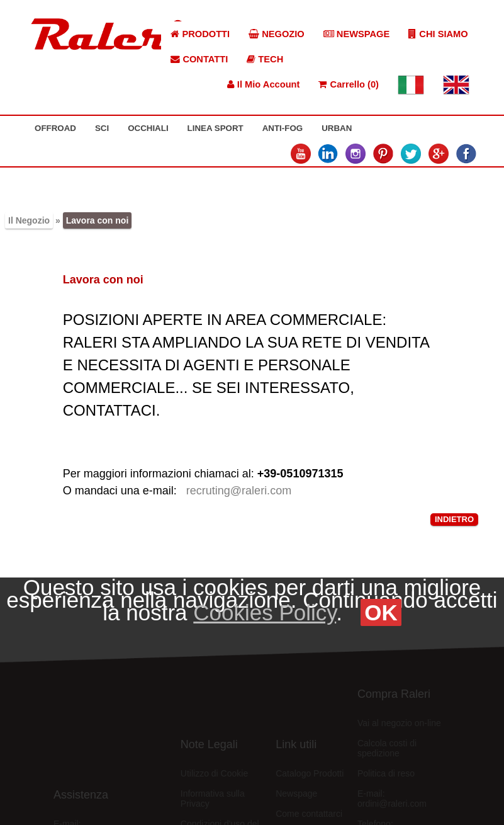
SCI (102, 128)
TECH (265, 59)
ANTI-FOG (283, 128)
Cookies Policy (265, 612)
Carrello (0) (348, 84)
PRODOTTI (200, 34)
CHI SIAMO (438, 34)
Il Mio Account (264, 84)
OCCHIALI (148, 128)
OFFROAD (55, 128)
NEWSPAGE (357, 34)
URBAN (337, 128)
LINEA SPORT (216, 128)
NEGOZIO (277, 34)
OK (381, 612)
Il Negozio (29, 220)
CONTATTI (199, 59)
